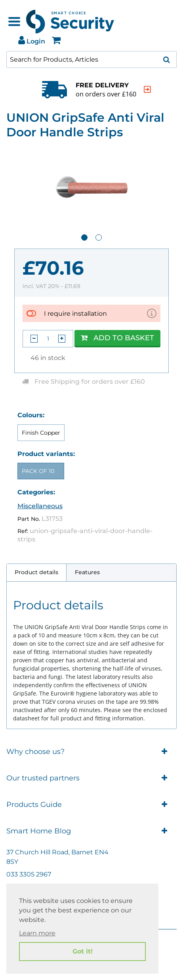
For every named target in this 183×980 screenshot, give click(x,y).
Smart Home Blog (91, 831)
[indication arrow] (147, 90)
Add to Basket (117, 338)
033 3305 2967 (29, 874)
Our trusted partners (91, 778)
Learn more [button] (37, 933)
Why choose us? (91, 752)
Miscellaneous (40, 506)
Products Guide (91, 805)
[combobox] (91, 59)
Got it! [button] (83, 951)
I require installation (75, 314)
